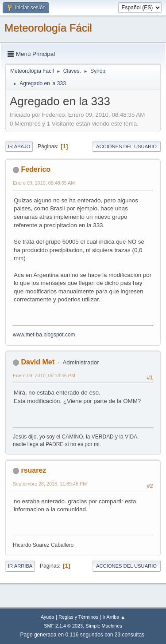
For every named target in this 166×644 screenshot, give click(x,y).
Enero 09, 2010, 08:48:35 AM (44, 183)
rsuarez (33, 470)
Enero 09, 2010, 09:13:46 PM (44, 375)
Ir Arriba (20, 566)
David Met (38, 362)
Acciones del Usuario (126, 146)
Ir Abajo (19, 146)
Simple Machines (104, 626)
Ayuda (47, 617)
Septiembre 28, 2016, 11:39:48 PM (50, 484)
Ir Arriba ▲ (114, 617)
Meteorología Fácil (48, 28)
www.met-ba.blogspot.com (44, 335)
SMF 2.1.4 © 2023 (63, 626)
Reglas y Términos (78, 617)
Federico (36, 169)
